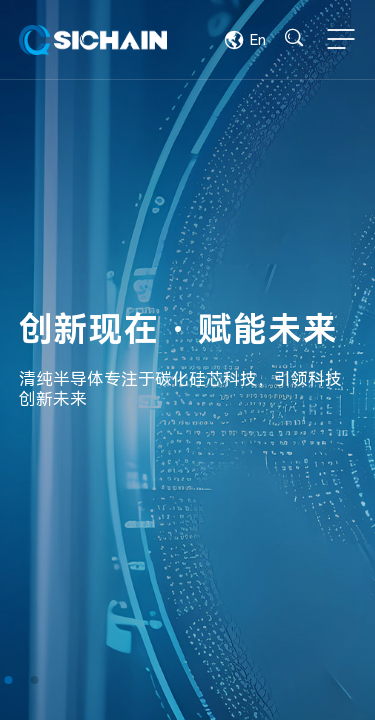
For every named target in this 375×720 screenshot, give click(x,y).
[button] (8, 680)
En (245, 40)
